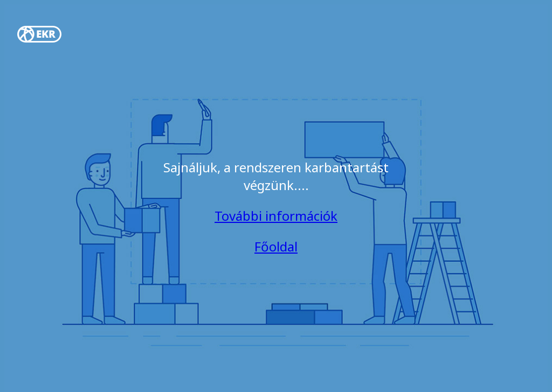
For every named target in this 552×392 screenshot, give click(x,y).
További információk (276, 216)
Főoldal (276, 246)
